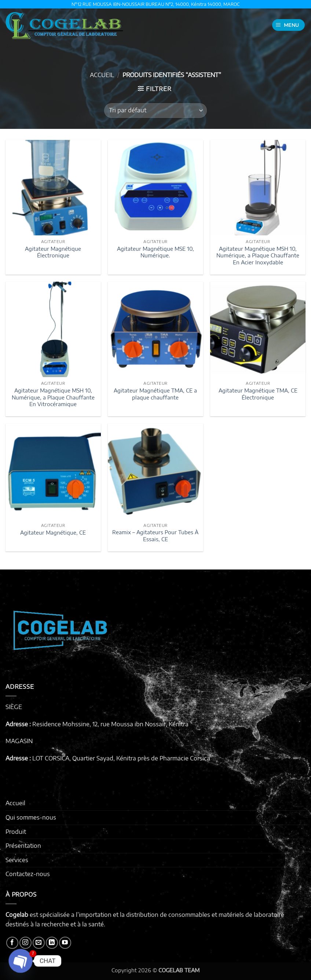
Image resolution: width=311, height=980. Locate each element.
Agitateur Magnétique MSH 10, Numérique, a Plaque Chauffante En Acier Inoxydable (258, 255)
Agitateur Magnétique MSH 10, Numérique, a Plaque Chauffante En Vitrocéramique (53, 397)
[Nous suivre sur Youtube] (65, 943)
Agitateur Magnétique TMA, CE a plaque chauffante (155, 394)
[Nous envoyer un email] (39, 943)
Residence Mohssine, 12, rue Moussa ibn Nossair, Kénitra (110, 724)
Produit (16, 832)
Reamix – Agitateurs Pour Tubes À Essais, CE (155, 536)
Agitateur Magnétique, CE (53, 532)
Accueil (102, 75)
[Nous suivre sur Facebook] (12, 943)
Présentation (23, 846)
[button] (289, 25)
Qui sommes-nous (31, 817)
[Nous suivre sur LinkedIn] (52, 943)
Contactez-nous (28, 874)
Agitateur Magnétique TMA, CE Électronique (258, 394)
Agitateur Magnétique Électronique (53, 252)
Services (17, 860)
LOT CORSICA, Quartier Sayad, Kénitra (84, 758)
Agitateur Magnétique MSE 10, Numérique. (155, 252)
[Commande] (155, 111)
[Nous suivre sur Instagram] (25, 943)
